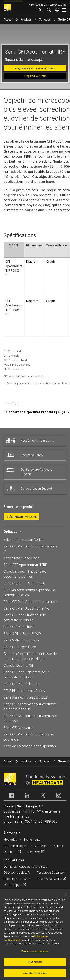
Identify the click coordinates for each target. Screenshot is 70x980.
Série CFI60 (37, 583)
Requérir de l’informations (35, 68)
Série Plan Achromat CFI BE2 (25, 697)
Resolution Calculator (51, 873)
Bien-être (34, 852)
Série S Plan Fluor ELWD (22, 633)
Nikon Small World (49, 879)
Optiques (45, 19)
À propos (10, 833)
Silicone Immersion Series (23, 539)
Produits (26, 19)
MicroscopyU (13, 885)
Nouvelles (10, 840)
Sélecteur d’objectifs (17, 873)
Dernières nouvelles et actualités (25, 866)
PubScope (10, 879)
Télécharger (21, 517)
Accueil (8, 19)
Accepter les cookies (35, 975)
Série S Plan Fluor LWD (21, 640)
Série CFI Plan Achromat (22, 684)
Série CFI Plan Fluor (19, 627)
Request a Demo (35, 76)
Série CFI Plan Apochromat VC (26, 608)
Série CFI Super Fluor (20, 647)
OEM (27, 879)
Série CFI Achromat (18, 727)
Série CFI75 (12, 583)
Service (59, 846)
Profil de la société (16, 846)
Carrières (41, 846)
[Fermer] (66, 896)
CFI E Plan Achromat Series (24, 691)
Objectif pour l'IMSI (18, 665)
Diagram (32, 262)
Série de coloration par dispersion (30, 746)
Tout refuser (35, 964)
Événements (32, 840)
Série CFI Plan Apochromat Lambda (31, 602)
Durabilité (10, 852)
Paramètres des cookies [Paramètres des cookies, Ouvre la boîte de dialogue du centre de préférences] (35, 953)
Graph (50, 262)
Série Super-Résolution (21, 558)
